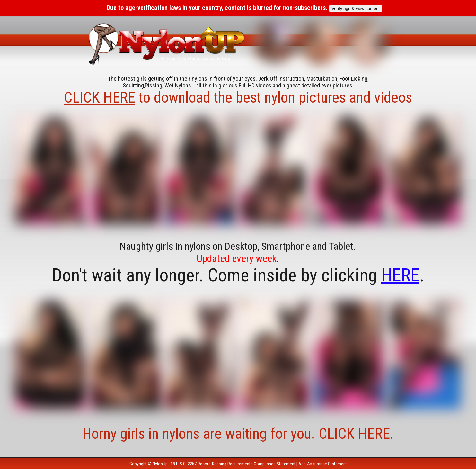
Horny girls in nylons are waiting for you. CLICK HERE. (238, 434)
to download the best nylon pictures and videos (238, 97)
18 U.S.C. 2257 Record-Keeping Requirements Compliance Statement (233, 464)
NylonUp (160, 464)
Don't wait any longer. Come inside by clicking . (238, 275)
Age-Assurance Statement (323, 464)
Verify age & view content (356, 9)
